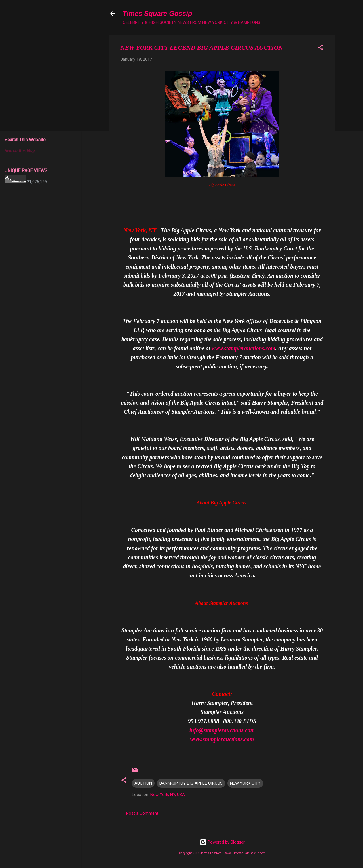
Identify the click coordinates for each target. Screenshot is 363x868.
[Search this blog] (41, 151)
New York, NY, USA (168, 795)
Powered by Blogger (222, 842)
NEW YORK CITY (245, 783)
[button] (320, 48)
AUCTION (143, 783)
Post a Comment (142, 813)
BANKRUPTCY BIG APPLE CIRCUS (191, 783)
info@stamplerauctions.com (222, 730)
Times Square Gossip (158, 13)
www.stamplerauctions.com (243, 348)
